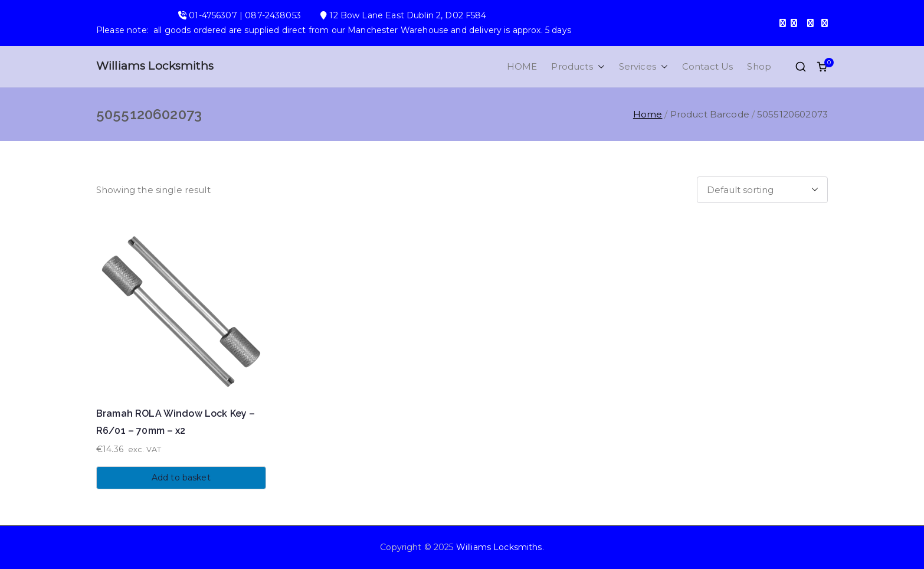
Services (643, 66)
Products (578, 66)
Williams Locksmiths (155, 66)
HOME (522, 66)
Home (648, 114)
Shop (759, 66)
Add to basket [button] (181, 478)
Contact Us (708, 66)
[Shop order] (762, 190)
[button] (599, 66)
